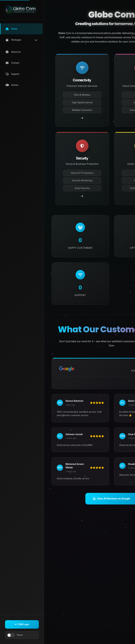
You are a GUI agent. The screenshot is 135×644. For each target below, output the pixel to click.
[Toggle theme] (11, 635)
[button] (21, 29)
